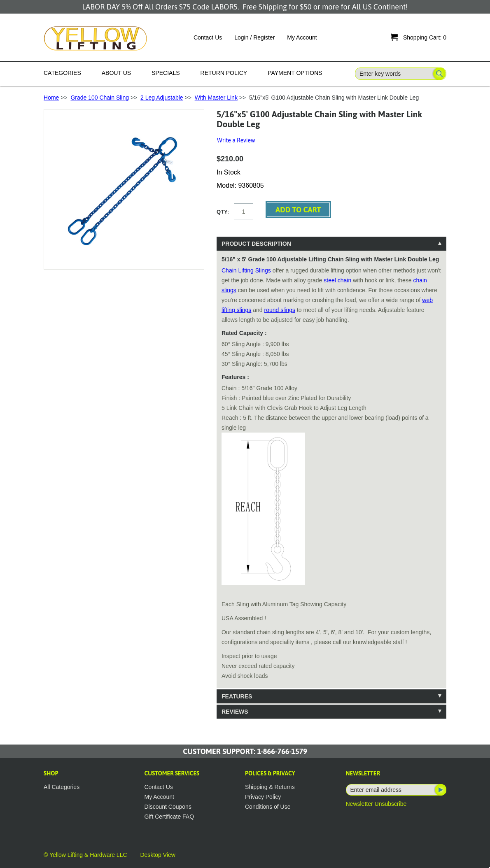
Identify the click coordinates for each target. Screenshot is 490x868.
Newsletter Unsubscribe (376, 804)
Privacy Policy (263, 797)
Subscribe (440, 790)
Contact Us (208, 37)
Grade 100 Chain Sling (100, 98)
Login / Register (254, 37)
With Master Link (216, 98)
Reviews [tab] (235, 712)
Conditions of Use (268, 807)
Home (51, 98)
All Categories (62, 787)
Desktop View (157, 855)
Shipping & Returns (270, 787)
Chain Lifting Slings (246, 270)
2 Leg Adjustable (162, 98)
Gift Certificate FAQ (169, 817)
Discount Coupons (168, 807)
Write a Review (236, 140)
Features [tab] (237, 696)
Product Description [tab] (256, 244)
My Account (302, 37)
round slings (280, 310)
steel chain (337, 280)
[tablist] (331, 478)
